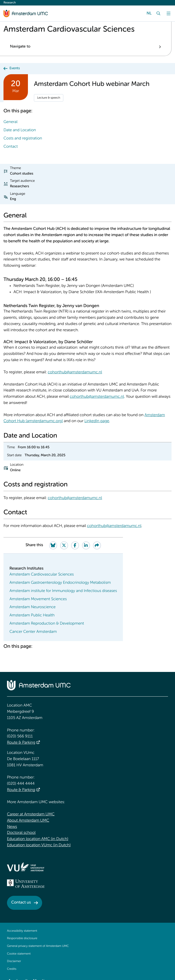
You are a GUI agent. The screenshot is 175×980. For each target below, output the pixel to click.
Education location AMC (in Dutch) (38, 839)
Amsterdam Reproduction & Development (47, 624)
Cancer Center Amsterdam (33, 632)
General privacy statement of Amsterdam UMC (38, 946)
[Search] (159, 13)
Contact (11, 147)
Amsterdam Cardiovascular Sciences (42, 575)
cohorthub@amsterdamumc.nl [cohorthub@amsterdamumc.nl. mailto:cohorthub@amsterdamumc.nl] (75, 372)
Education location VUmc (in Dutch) (39, 845)
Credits (12, 969)
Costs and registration (23, 138)
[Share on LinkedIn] (86, 545)
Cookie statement (19, 954)
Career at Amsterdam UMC (31, 814)
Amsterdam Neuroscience (33, 607)
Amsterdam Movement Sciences (38, 599)
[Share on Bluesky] (53, 545)
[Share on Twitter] (64, 545)
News (12, 827)
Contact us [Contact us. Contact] (21, 903)
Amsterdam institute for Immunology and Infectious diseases (63, 591)
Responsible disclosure (22, 938)
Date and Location (20, 130)
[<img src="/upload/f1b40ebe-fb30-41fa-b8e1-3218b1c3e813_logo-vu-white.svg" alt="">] (26, 867)
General (10, 122)
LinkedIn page (97, 421)
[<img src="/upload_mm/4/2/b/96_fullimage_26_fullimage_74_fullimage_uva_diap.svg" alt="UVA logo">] (26, 884)
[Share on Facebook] (75, 545)
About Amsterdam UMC (28, 821)
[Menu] (169, 13)
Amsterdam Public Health (32, 615)
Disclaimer (14, 961)
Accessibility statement (22, 931)
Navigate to (20, 47)
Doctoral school (21, 833)
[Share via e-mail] (97, 545)
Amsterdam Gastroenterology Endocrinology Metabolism (60, 583)
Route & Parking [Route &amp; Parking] (21, 743)
